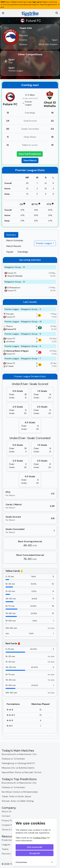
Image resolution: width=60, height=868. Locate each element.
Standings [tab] (23, 252)
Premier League (44, 243)
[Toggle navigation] (3, 13)
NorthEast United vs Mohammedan (20, 792)
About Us (7, 811)
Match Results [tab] (14, 246)
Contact (6, 816)
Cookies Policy (40, 838)
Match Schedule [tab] (15, 240)
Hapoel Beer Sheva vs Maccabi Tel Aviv (22, 772)
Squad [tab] (10, 252)
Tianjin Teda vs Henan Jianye (16, 796)
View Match (30, 160)
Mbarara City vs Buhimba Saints (18, 768)
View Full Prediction (30, 154)
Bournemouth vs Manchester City (19, 754)
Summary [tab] (11, 235)
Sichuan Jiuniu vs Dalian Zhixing (18, 801)
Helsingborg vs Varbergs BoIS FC (18, 763)
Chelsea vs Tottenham (13, 759)
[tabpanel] (30, 497)
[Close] (59, 5)
